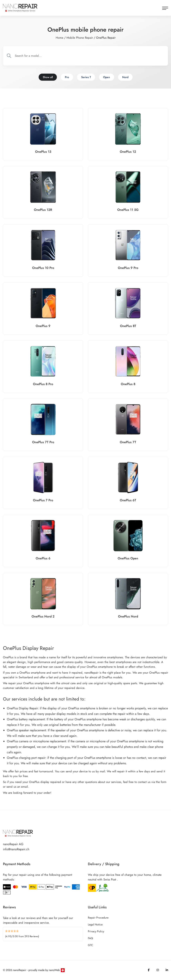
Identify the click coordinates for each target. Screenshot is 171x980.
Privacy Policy (96, 931)
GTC (91, 945)
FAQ (90, 938)
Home (60, 38)
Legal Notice (95, 924)
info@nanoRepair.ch (16, 849)
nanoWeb (54, 970)
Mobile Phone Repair (80, 38)
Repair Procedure (98, 918)
